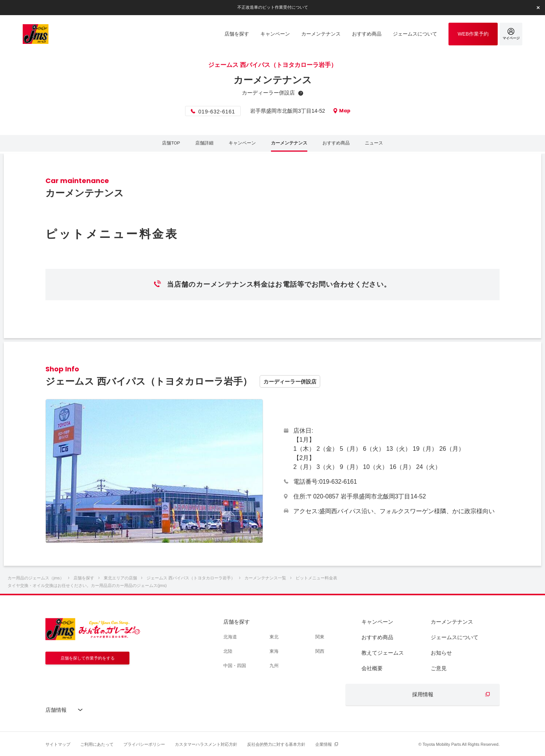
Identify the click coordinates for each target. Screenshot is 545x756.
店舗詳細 (201, 144)
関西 (320, 651)
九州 (274, 666)
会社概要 (372, 668)
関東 (320, 637)
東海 (274, 651)
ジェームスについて (455, 637)
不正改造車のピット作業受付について (272, 7)
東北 (274, 637)
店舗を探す (237, 622)
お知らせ (441, 653)
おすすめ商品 (339, 144)
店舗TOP (166, 144)
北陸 (228, 651)
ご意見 (439, 668)
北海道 (230, 637)
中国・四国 (235, 666)
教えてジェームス (383, 653)
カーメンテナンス (290, 144)
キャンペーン (240, 144)
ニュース (379, 144)
